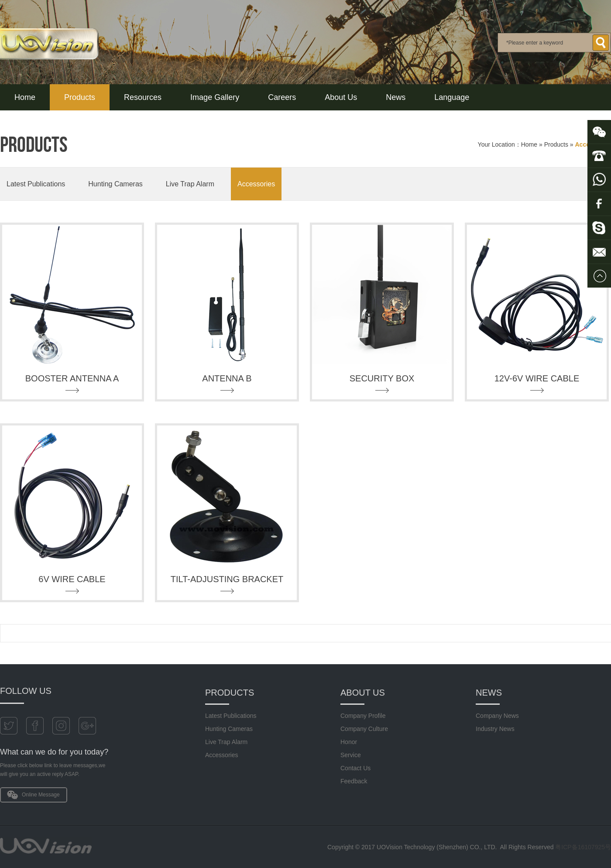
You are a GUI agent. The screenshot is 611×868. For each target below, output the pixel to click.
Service (351, 755)
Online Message (41, 795)
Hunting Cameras (115, 184)
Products (80, 97)
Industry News (495, 729)
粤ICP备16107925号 (583, 847)
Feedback (354, 781)
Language (452, 97)
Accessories (256, 184)
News (396, 97)
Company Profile (363, 716)
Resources (143, 97)
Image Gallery (215, 97)
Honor (349, 742)
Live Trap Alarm (190, 184)
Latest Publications (36, 184)
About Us (341, 97)
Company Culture (364, 729)
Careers (282, 97)
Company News (497, 716)
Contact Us (355, 768)
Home (25, 97)
